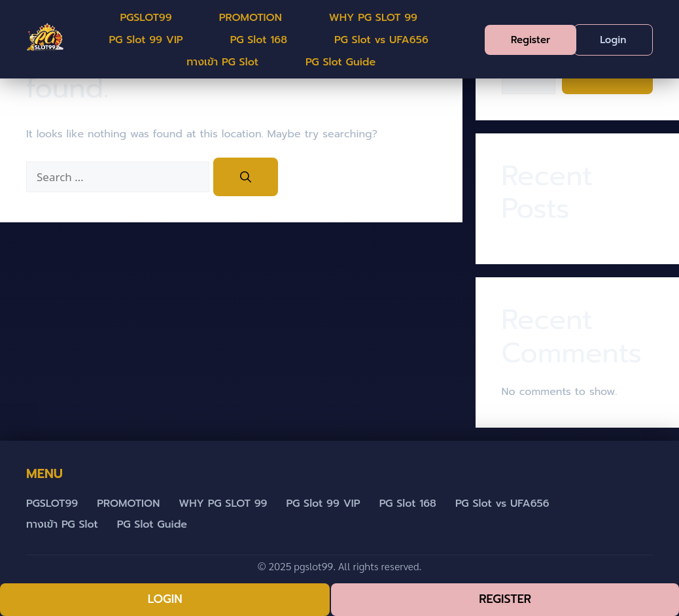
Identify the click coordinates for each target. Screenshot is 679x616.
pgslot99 (313, 566)
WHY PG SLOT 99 (373, 18)
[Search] (246, 177)
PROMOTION (251, 18)
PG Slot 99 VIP (146, 40)
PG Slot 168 (259, 40)
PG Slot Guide (340, 62)
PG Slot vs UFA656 (381, 40)
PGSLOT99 (146, 18)
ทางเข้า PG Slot (222, 62)
